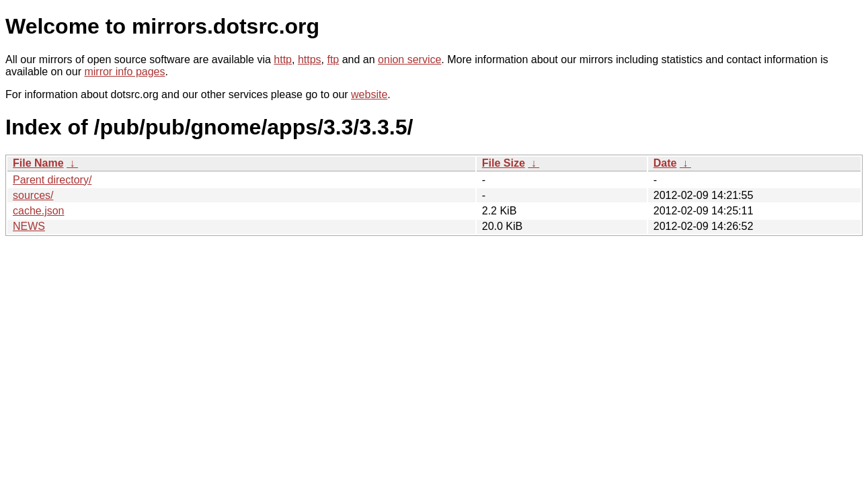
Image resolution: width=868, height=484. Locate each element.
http (283, 59)
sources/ (33, 195)
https (310, 59)
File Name (38, 163)
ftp (333, 59)
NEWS (29, 226)
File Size (504, 163)
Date (665, 163)
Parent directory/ (52, 180)
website (369, 94)
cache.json (39, 211)
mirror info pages (124, 72)
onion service (409, 59)
